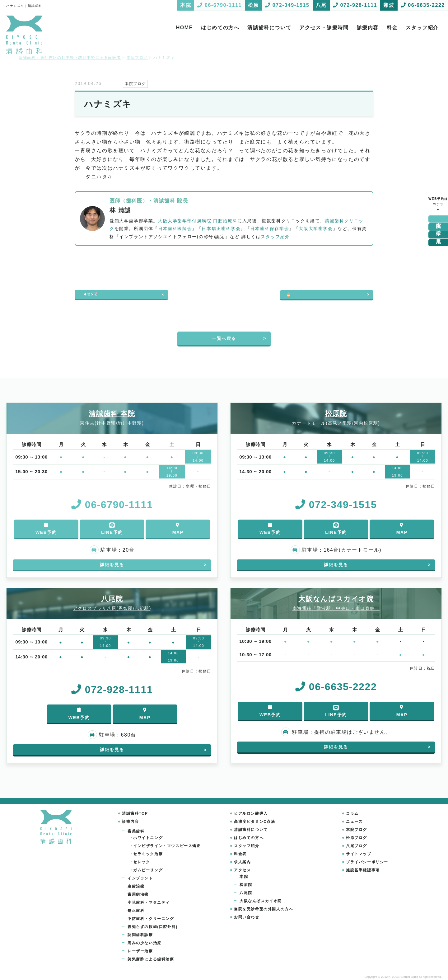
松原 (439, 227)
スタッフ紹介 (422, 28)
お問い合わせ (247, 917)
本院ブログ (357, 830)
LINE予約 (112, 528)
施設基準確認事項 (363, 870)
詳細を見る (112, 565)
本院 (439, 219)
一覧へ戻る (224, 338)
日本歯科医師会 (175, 229)
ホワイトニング (148, 838)
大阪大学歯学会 (316, 229)
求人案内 (242, 862)
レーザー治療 (140, 951)
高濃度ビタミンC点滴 (255, 822)
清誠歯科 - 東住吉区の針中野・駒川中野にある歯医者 (70, 58)
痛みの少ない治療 (145, 943)
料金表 (240, 854)
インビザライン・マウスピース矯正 (167, 846)
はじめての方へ (220, 28)
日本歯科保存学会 (270, 229)
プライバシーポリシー (367, 862)
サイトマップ (359, 854)
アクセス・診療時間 (324, 28)
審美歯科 (136, 831)
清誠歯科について (269, 28)
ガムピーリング (148, 870)
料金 (392, 28)
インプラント (140, 878)
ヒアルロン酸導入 (251, 813)
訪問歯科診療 (140, 935)
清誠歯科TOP (135, 813)
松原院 (246, 885)
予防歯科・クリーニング (151, 919)
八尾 (439, 235)
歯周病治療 (138, 894)
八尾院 (246, 893)
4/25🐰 (91, 294)
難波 (439, 243)
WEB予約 (46, 529)
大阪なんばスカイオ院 (261, 901)
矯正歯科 (136, 911)
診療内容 (368, 28)
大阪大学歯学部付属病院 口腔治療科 (198, 221)
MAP (178, 529)
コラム (352, 813)
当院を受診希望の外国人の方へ (264, 909)
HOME (184, 28)
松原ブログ (357, 838)
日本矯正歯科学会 (221, 229)
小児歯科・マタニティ (149, 902)
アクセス (242, 870)
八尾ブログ (357, 846)
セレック (142, 862)
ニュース (354, 822)
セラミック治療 (148, 854)
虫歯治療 (136, 886)
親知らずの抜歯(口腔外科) (153, 927)
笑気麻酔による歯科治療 (151, 959)
